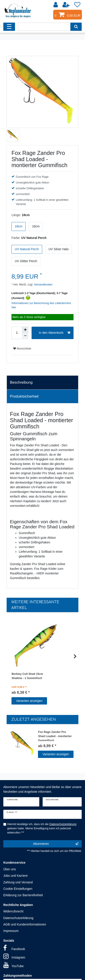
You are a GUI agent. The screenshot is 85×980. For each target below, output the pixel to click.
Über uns (10, 869)
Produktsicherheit (24, 396)
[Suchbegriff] (44, 27)
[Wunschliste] (77, 5)
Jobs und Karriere (16, 876)
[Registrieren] (66, 5)
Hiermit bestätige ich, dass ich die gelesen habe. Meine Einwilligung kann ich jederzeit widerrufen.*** (42, 828)
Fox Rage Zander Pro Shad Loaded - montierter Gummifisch (55, 736)
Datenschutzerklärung (18, 918)
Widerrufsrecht (13, 911)
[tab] (42, 383)
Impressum (11, 931)
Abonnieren (56, 844)
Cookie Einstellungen (18, 889)
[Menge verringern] (25, 336)
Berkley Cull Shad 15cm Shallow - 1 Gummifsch (27, 676)
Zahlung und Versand (18, 882)
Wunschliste (22, 349)
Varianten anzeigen (29, 701)
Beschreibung (21, 382)
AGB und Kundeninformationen (25, 924)
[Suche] (76, 27)
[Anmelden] (56, 5)
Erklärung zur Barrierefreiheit (23, 895)
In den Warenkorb (55, 333)
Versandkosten (43, 285)
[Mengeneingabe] (17, 333)
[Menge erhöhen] (25, 330)
